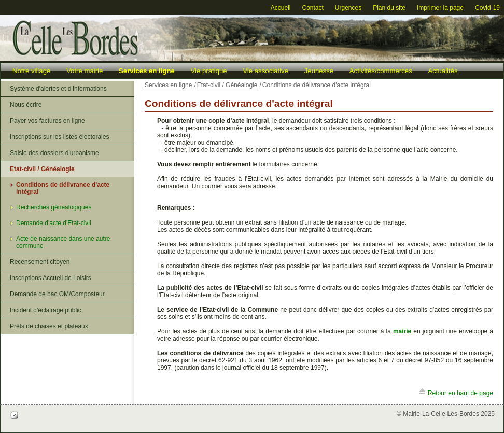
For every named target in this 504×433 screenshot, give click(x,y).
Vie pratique (208, 71)
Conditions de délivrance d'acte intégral (63, 188)
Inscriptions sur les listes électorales (59, 137)
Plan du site (389, 8)
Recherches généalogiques (54, 207)
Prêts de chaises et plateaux (49, 326)
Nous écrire (26, 105)
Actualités (443, 71)
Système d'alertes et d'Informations (58, 89)
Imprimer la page (440, 8)
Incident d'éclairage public (46, 310)
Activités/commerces (381, 71)
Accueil (281, 8)
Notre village (31, 71)
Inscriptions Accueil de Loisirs (51, 278)
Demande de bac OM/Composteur (57, 294)
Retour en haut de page (460, 393)
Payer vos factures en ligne (47, 121)
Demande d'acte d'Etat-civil (54, 223)
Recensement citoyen (40, 262)
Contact (312, 8)
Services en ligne (147, 71)
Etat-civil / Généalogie (42, 169)
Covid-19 (487, 8)
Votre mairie (85, 71)
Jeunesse (319, 71)
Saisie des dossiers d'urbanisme (54, 153)
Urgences (348, 8)
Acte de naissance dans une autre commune (63, 242)
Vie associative (265, 71)
